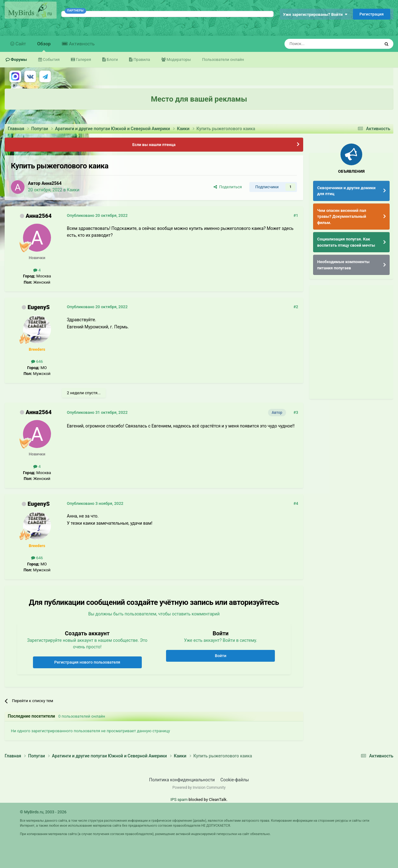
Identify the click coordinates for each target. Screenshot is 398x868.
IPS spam (179, 799)
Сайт (20, 44)
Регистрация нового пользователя (87, 662)
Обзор (44, 46)
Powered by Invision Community (199, 788)
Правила (141, 59)
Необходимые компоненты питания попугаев (343, 265)
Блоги (112, 59)
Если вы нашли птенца (154, 145)
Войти (221, 656)
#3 (296, 412)
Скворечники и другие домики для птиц (346, 191)
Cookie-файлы (235, 780)
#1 (296, 215)
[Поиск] (318, 44)
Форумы (18, 59)
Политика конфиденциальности (182, 780)
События (51, 59)
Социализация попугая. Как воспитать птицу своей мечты (346, 242)
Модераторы (178, 59)
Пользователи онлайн (223, 59)
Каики (73, 190)
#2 (296, 307)
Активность (81, 44)
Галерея (83, 59)
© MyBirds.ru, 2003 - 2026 (43, 812)
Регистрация (372, 14)
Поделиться (228, 187)
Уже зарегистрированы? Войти (315, 14)
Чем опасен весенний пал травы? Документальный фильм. (342, 217)
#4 (296, 503)
